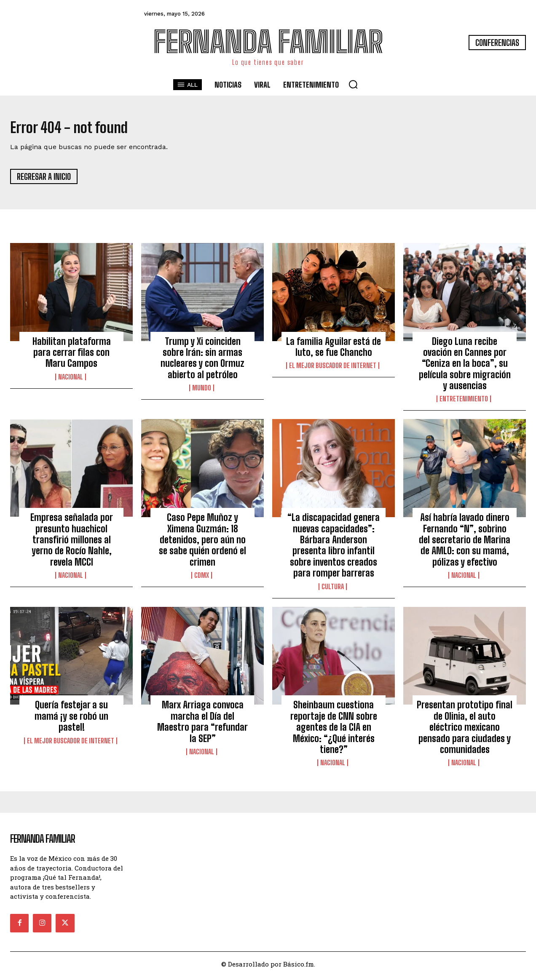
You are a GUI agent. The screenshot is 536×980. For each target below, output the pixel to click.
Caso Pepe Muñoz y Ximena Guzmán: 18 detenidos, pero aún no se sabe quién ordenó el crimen (202, 543)
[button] (353, 84)
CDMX (202, 579)
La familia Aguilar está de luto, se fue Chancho (334, 350)
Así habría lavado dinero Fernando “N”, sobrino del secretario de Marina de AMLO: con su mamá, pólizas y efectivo (465, 543)
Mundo (202, 392)
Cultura (333, 590)
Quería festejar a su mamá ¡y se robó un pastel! (71, 720)
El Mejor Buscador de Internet (333, 369)
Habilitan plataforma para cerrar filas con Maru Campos (72, 356)
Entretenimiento (464, 403)
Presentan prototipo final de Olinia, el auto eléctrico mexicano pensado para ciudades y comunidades (465, 731)
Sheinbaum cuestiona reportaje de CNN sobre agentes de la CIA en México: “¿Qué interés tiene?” (334, 731)
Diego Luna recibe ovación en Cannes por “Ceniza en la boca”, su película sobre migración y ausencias (465, 367)
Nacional (71, 380)
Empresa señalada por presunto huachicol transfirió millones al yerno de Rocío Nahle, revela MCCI (72, 543)
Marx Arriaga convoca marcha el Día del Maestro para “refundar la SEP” (202, 725)
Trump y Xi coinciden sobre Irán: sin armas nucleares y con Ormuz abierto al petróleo (202, 361)
